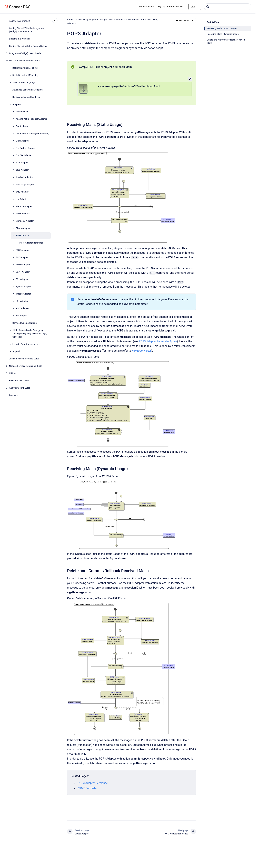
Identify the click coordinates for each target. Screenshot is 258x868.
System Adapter (24, 286)
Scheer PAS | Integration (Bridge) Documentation (99, 20)
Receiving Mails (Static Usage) (222, 28)
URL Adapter (22, 301)
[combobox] (228, 7)
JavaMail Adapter (24, 177)
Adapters (17, 104)
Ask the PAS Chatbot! (20, 21)
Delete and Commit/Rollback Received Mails (226, 41)
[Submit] (208, 7)
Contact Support (146, 7)
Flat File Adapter (24, 155)
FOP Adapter (22, 163)
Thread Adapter (23, 294)
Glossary (13, 395)
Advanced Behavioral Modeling (27, 90)
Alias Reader (22, 112)
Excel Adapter (23, 141)
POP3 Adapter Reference (31, 243)
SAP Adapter (22, 257)
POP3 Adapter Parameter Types (158, 341)
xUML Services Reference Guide (25, 61)
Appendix (17, 351)
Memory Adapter (24, 206)
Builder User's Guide (19, 381)
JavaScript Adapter (25, 184)
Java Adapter (22, 170)
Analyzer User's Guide (20, 388)
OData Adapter (23, 228)
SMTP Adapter (23, 265)
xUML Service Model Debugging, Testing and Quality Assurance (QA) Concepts (30, 334)
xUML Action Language (24, 82)
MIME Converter (141, 351)
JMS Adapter (22, 192)
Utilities (13, 373)
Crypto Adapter (23, 126)
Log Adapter (22, 199)
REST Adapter (23, 250)
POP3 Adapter (23, 235)
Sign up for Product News (170, 7)
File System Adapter (26, 148)
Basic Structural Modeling (25, 68)
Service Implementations (24, 323)
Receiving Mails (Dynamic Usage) (223, 34)
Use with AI (185, 21)
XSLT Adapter (22, 308)
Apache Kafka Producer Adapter (31, 119)
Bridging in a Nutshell (20, 39)
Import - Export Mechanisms (26, 344)
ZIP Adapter (22, 316)
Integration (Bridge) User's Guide (25, 53)
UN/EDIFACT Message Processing (32, 133)
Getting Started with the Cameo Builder (28, 46)
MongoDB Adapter (25, 221)
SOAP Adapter (23, 272)
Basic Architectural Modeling (26, 97)
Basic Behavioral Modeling (25, 75)
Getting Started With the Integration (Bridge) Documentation (26, 30)
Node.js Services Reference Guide (26, 366)
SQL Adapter (22, 279)
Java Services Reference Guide (24, 359)
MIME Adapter (23, 214)
